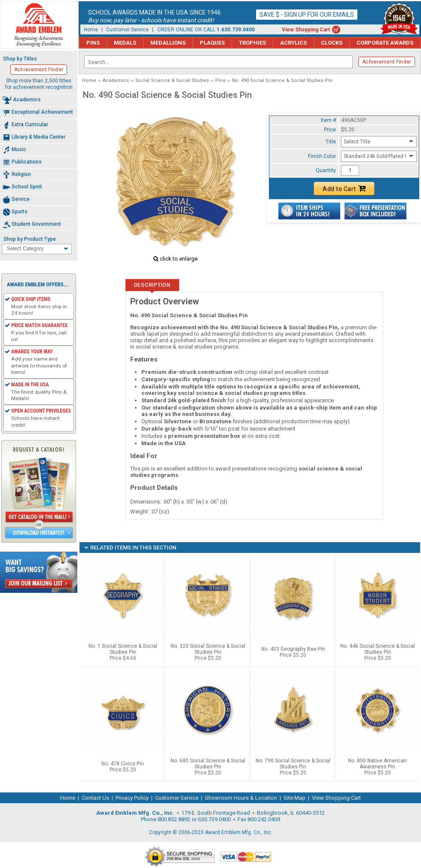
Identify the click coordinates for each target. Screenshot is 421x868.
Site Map (294, 798)
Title (331, 142)
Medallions (168, 43)
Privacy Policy (132, 798)
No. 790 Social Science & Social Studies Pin (293, 764)
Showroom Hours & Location (241, 798)
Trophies (252, 43)
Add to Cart (344, 188)
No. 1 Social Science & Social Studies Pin (123, 649)
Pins (93, 43)
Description (152, 285)
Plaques (212, 43)
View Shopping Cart (306, 30)
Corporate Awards (385, 43)
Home (91, 30)
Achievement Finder (387, 62)
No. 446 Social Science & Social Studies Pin (378, 649)
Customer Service (127, 30)
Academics (116, 80)
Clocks (332, 43)
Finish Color (322, 156)
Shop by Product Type (30, 239)
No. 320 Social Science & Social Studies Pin (208, 649)
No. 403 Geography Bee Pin (293, 649)
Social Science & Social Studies (172, 80)
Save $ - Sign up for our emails (307, 15)
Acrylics (293, 43)
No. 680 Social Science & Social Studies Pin (208, 764)
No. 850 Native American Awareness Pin (377, 764)
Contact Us (95, 798)
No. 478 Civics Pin (123, 764)
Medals (125, 43)
